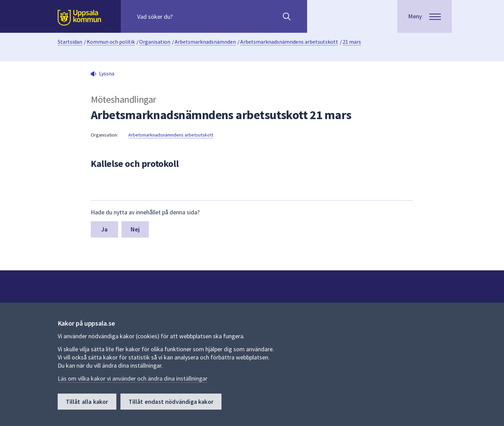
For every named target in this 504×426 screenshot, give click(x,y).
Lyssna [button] (107, 73)
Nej (135, 229)
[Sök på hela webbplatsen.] (181, 16)
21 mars (352, 42)
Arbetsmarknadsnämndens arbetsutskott (289, 42)
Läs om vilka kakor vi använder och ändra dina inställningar (133, 378)
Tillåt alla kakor (87, 402)
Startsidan (70, 42)
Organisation (155, 42)
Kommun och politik (111, 42)
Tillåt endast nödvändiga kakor (171, 402)
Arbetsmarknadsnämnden (205, 42)
